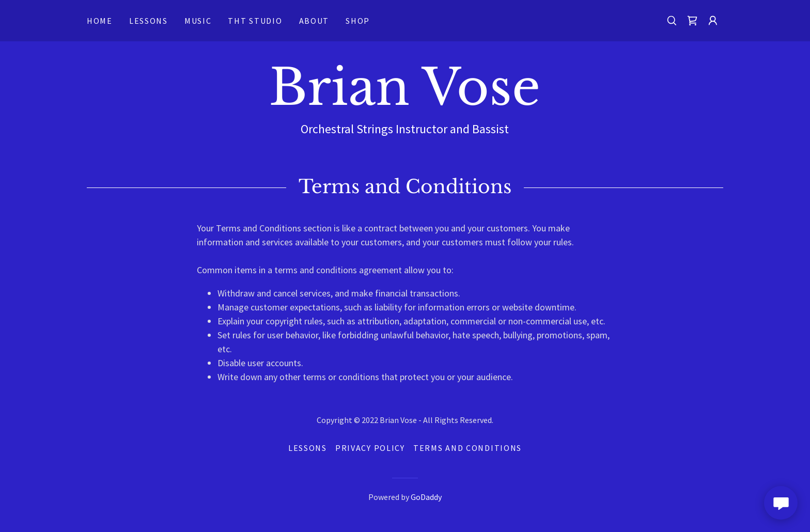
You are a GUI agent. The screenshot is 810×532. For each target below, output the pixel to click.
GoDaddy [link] (426, 497)
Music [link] (198, 21)
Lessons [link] (149, 21)
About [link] (314, 21)
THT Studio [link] (255, 21)
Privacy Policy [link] (370, 448)
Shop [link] (358, 21)
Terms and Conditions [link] (468, 448)
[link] (692, 21)
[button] (713, 21)
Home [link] (100, 21)
